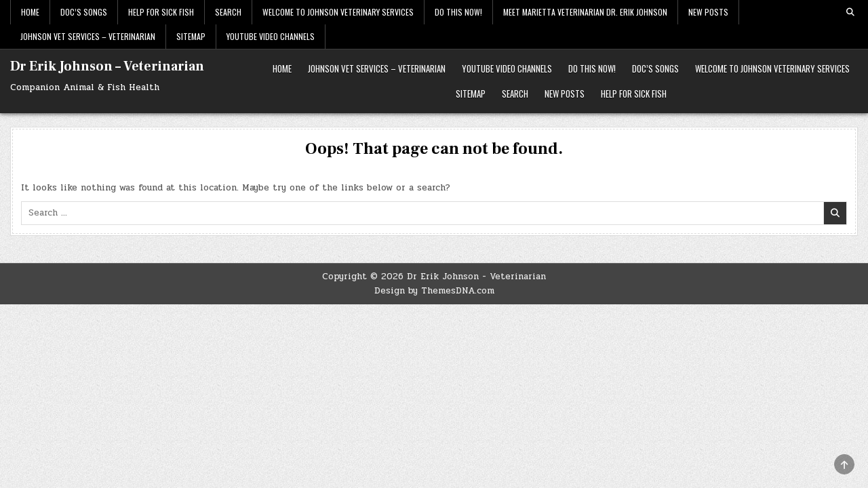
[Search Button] (850, 12)
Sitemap (191, 36)
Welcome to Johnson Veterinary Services (338, 12)
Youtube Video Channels (271, 36)
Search (228, 12)
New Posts (708, 12)
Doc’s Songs (84, 12)
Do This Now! (458, 12)
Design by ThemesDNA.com (434, 291)
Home (30, 12)
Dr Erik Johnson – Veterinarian (107, 66)
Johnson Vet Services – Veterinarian (88, 36)
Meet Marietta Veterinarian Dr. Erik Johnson (585, 12)
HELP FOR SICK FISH (161, 12)
